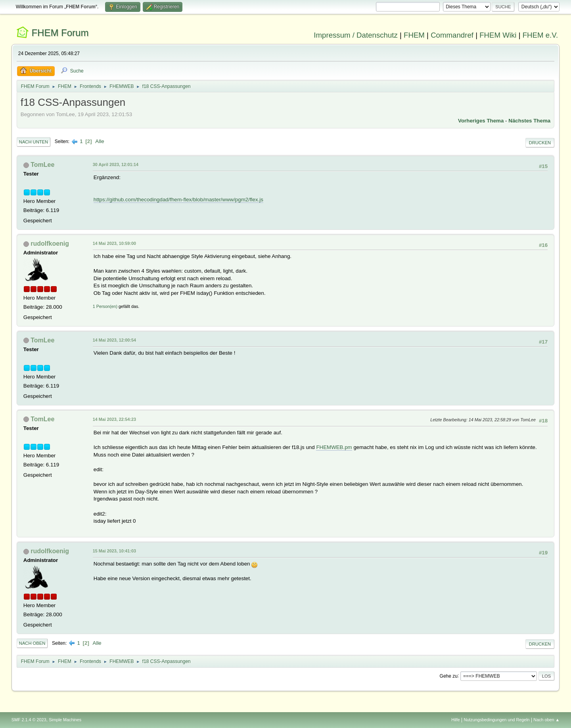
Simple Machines (65, 720)
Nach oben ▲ (546, 720)
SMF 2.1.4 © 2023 (29, 720)
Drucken (540, 143)
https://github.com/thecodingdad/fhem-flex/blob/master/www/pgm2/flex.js (178, 200)
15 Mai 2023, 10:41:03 (114, 551)
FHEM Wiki (498, 35)
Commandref (452, 35)
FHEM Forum (60, 33)
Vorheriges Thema (481, 121)
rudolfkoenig (50, 244)
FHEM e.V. (540, 35)
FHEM (414, 35)
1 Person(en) (105, 306)
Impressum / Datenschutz (356, 35)
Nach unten (34, 142)
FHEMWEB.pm (334, 447)
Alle (100, 141)
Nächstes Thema (529, 121)
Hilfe (456, 720)
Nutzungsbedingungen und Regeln (497, 720)
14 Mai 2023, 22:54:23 (114, 419)
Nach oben (32, 643)
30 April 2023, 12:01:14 (116, 164)
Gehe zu (449, 676)
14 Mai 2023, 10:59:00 (114, 243)
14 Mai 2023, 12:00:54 (114, 340)
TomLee (42, 165)
